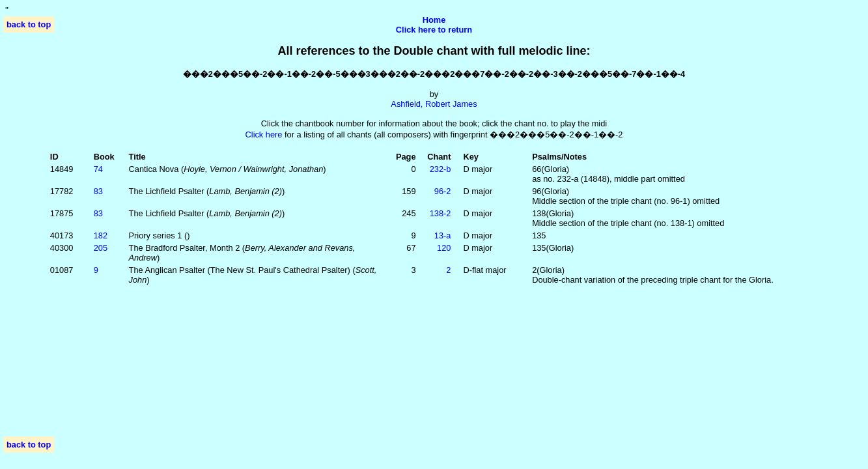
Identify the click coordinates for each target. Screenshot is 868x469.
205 (101, 248)
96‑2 (443, 191)
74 (98, 169)
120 (444, 248)
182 (101, 235)
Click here (264, 135)
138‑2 (441, 213)
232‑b (441, 169)
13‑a (443, 235)
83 (98, 191)
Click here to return (434, 30)
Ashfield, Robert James (434, 104)
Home (434, 20)
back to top (29, 24)
